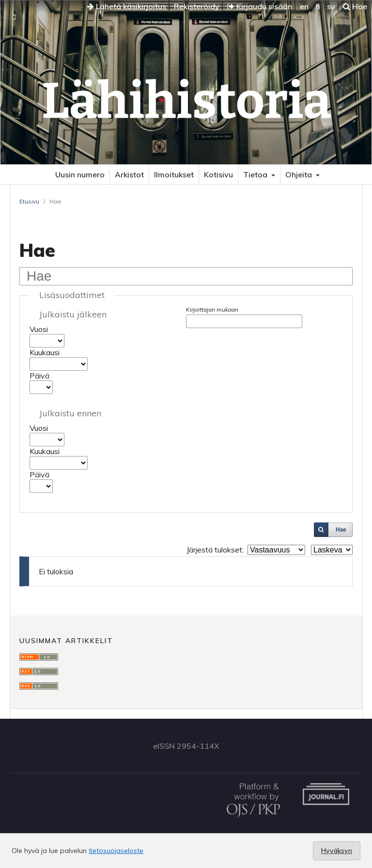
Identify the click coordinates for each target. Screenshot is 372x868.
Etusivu (29, 201)
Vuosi (39, 329)
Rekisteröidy (197, 6)
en (304, 6)
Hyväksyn (337, 851)
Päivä (39, 376)
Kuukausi (45, 352)
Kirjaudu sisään (260, 6)
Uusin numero (80, 174)
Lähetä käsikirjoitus (127, 6)
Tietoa (256, 174)
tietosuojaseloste (116, 851)
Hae (355, 6)
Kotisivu (218, 174)
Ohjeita (300, 174)
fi (318, 6)
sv (331, 6)
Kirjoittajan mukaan (212, 309)
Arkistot (129, 174)
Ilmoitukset (174, 174)
